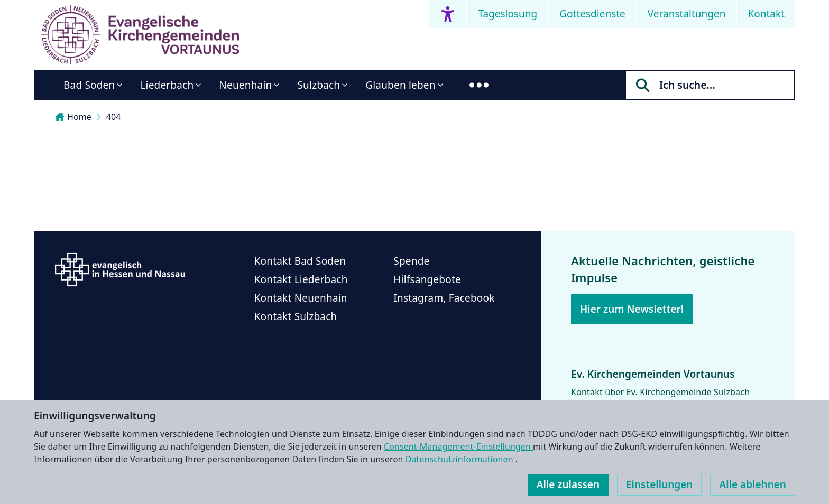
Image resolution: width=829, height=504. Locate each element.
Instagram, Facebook (444, 298)
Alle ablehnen (753, 484)
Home (73, 117)
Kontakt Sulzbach (296, 316)
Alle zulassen (568, 484)
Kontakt (766, 14)
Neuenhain (245, 85)
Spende (411, 261)
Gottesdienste (592, 14)
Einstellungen (659, 484)
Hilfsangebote (427, 279)
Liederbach (167, 85)
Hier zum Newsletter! (632, 309)
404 (114, 117)
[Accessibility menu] (448, 14)
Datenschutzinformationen (460, 459)
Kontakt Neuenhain (301, 298)
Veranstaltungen (687, 14)
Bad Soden (89, 85)
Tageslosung (508, 14)
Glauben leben (400, 85)
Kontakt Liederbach (301, 279)
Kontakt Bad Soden (300, 261)
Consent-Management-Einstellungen (458, 446)
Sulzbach (319, 85)
